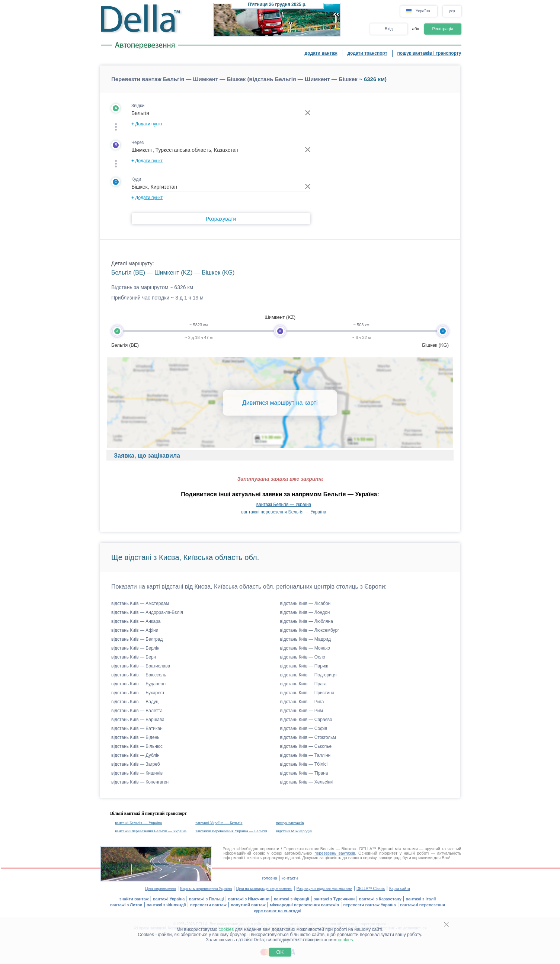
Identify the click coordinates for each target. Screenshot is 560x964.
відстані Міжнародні (294, 831)
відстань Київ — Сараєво (306, 720)
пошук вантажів (290, 823)
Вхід (389, 29)
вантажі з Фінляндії (166, 905)
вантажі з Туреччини (334, 899)
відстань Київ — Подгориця (308, 675)
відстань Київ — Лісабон (305, 603)
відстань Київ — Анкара (136, 621)
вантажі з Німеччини (249, 899)
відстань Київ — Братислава (141, 666)
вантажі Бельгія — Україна (284, 505)
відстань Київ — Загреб (136, 764)
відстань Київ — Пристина (307, 693)
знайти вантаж (134, 899)
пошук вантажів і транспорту (429, 53)
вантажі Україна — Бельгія (219, 823)
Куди (136, 179)
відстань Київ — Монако (305, 648)
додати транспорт (367, 53)
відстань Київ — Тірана (304, 773)
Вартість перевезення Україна (206, 889)
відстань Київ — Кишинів (137, 773)
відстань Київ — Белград (137, 639)
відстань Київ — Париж (304, 666)
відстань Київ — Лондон (305, 612)
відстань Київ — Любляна (307, 621)
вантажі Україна (169, 899)
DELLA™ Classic (371, 889)
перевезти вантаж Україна (369, 905)
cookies (226, 929)
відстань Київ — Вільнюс (137, 746)
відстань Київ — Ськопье (306, 746)
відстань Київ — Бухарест (138, 693)
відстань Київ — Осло (303, 657)
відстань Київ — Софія (304, 728)
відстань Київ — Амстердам (140, 603)
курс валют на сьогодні (278, 911)
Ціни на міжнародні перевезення (264, 889)
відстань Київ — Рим (302, 711)
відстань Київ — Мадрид (306, 639)
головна (269, 878)
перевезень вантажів (335, 853)
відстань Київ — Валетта (137, 711)
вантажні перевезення (423, 905)
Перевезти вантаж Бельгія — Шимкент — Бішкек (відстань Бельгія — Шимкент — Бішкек (234, 79)
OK (280, 952)
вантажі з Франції (292, 899)
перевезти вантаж (208, 905)
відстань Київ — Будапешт (139, 684)
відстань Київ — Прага (303, 684)
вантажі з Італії (421, 899)
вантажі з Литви (126, 905)
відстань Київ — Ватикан (137, 728)
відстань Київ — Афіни (135, 630)
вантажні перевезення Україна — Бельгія (231, 831)
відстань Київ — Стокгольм (308, 737)
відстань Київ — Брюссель (139, 675)
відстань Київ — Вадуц (135, 702)
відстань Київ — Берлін (135, 648)
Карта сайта (400, 889)
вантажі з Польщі (207, 899)
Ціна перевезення (161, 889)
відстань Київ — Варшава (138, 720)
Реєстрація (442, 29)
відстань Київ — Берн (134, 657)
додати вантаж (321, 53)
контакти (289, 878)
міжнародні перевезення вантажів (304, 905)
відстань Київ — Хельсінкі (307, 782)
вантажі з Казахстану (380, 899)
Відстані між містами (398, 849)
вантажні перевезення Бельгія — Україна (284, 512)
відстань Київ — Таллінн (305, 755)
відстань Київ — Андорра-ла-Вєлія (147, 612)
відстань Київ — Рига (302, 702)
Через (137, 142)
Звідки (138, 106)
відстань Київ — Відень (135, 737)
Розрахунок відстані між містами (324, 889)
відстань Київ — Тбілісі (304, 764)
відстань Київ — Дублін (135, 755)
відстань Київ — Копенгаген (140, 782)
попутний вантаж (248, 905)
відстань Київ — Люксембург (310, 630)
